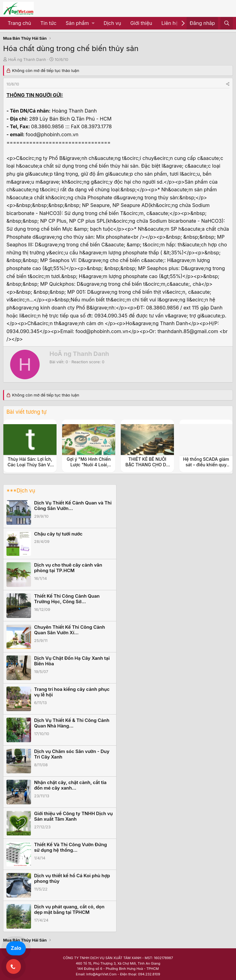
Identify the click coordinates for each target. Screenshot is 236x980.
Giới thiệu (141, 23)
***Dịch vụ (21, 491)
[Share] (228, 84)
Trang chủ (19, 23)
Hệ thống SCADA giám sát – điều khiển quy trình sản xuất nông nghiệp (206, 468)
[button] (80, 23)
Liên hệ (170, 23)
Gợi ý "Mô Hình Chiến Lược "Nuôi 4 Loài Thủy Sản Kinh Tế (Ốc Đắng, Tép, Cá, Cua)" (89, 468)
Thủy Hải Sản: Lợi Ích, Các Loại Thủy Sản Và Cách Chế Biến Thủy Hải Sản (30, 468)
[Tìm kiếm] (227, 23)
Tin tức (48, 23)
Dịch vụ (112, 23)
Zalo (16, 948)
